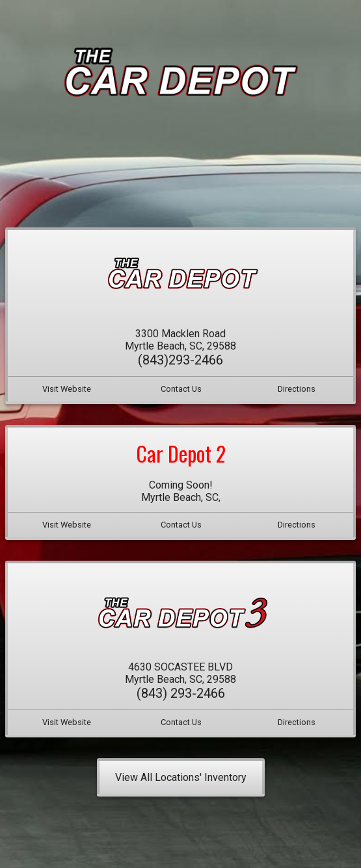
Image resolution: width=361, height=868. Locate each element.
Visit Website (67, 388)
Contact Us (181, 388)
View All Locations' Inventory (181, 777)
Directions (297, 388)
